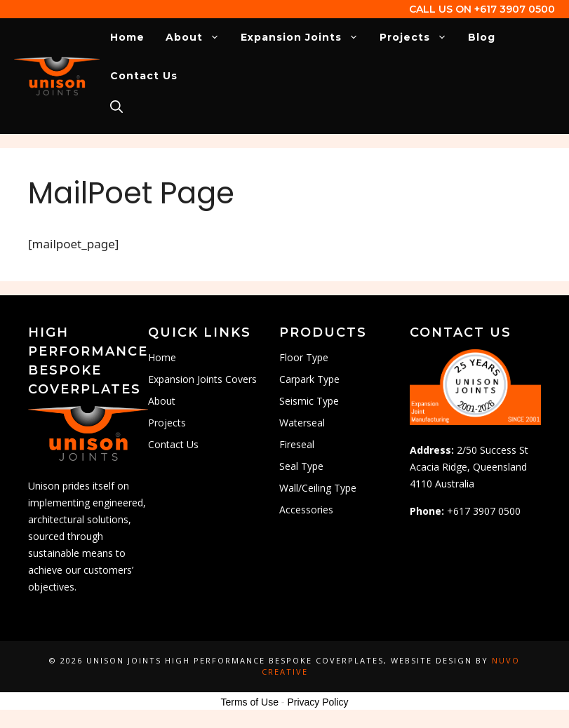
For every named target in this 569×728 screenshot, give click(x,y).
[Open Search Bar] (116, 108)
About (198, 38)
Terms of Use (249, 702)
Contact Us (144, 76)
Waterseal (302, 423)
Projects (419, 38)
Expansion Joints (305, 38)
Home (127, 37)
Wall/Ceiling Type (318, 488)
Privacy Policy (317, 702)
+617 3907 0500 (515, 9)
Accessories (306, 510)
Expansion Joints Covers (202, 379)
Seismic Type (309, 401)
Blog (482, 37)
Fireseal (297, 444)
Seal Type (301, 466)
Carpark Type (309, 379)
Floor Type (304, 357)
